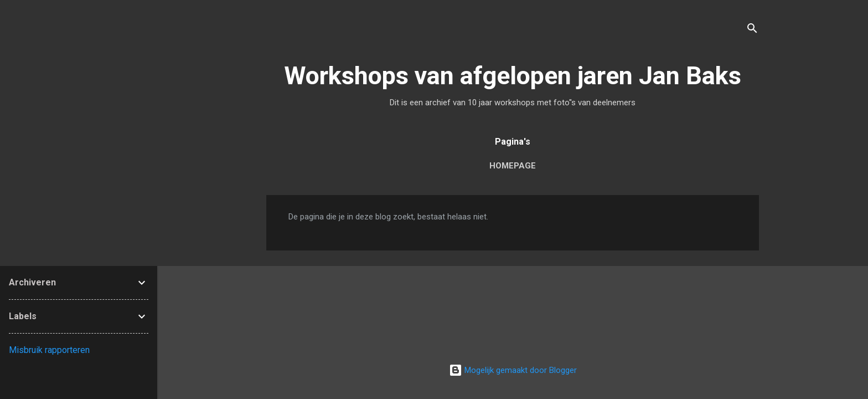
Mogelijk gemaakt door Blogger (513, 370)
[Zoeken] (752, 30)
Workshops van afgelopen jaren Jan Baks (513, 76)
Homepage (513, 166)
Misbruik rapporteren (49, 350)
